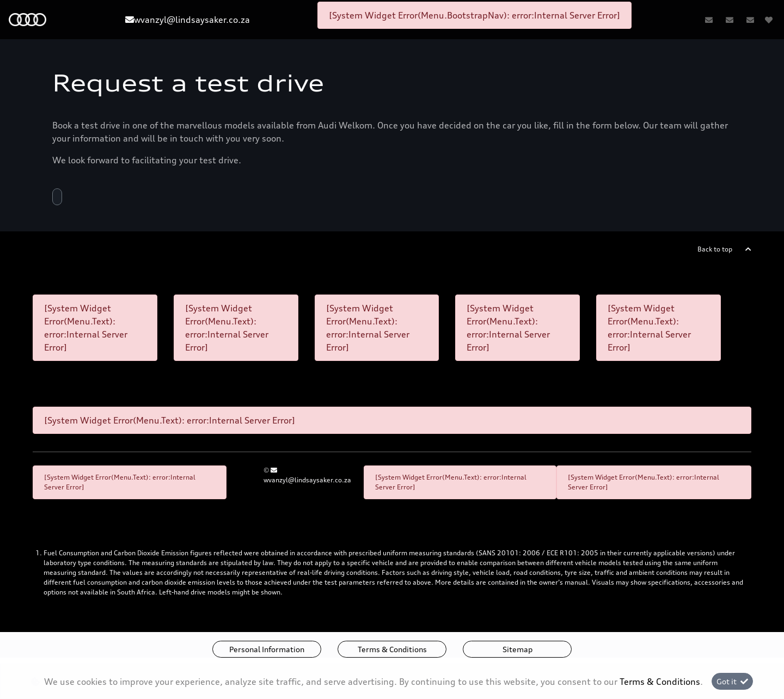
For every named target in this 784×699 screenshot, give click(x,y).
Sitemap (517, 649)
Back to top (715, 249)
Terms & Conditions (392, 649)
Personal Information (267, 649)
